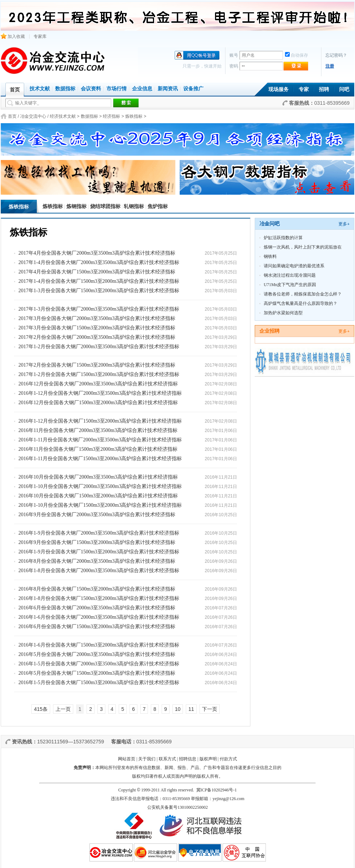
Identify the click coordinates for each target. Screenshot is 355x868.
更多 (344, 224)
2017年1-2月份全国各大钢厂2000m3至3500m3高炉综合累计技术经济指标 (99, 347)
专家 (304, 89)
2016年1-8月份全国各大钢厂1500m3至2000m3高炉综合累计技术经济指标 (99, 598)
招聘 (324, 89)
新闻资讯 (168, 89)
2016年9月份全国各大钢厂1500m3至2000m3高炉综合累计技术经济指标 (97, 542)
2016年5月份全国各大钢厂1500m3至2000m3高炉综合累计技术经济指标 (97, 673)
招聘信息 (188, 759)
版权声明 (208, 759)
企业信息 (142, 89)
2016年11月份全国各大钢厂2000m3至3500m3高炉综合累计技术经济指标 (98, 430)
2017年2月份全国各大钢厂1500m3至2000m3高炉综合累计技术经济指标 (97, 365)
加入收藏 (13, 36)
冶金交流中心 (33, 116)
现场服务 (279, 89)
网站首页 (127, 759)
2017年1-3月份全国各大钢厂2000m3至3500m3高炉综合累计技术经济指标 (99, 309)
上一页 (63, 709)
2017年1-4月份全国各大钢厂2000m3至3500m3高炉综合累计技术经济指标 (99, 262)
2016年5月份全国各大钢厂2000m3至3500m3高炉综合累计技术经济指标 (97, 654)
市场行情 (117, 89)
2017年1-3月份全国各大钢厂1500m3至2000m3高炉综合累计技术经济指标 (99, 291)
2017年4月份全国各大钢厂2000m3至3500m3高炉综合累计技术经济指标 (97, 253)
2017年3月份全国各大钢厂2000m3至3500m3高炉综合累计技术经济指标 (97, 318)
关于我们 (147, 759)
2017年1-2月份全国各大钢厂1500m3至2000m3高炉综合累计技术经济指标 (99, 374)
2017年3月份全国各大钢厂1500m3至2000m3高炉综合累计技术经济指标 (97, 328)
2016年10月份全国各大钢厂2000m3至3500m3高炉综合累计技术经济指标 (98, 477)
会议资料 (91, 89)
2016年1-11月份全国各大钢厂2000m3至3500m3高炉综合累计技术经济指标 (100, 440)
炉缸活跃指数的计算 (283, 238)
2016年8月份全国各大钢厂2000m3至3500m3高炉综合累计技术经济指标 (97, 561)
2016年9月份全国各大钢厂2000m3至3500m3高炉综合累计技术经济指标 (97, 515)
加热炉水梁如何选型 (283, 313)
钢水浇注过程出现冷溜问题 (290, 275)
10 (178, 709)
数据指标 (65, 89)
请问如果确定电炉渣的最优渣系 (294, 266)
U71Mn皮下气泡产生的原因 (290, 285)
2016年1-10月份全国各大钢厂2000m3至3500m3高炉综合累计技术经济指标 (100, 486)
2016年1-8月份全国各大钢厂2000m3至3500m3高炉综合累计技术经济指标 (99, 571)
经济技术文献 (63, 116)
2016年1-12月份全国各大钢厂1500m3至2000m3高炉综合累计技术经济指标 (100, 421)
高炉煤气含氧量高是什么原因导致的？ (301, 303)
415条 (41, 709)
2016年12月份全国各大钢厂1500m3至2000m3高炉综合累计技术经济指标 (98, 403)
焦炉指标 (158, 206)
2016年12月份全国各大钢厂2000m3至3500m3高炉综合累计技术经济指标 (98, 384)
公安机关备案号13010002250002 (177, 807)
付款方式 (228, 759)
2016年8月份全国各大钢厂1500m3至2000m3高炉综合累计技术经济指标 (97, 589)
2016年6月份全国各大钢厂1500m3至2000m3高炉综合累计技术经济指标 (97, 627)
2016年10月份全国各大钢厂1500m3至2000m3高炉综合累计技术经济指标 (98, 496)
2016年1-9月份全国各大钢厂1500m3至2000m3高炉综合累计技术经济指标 (99, 552)
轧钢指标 (134, 206)
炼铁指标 (134, 116)
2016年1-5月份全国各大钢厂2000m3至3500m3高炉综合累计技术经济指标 (99, 664)
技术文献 (40, 89)
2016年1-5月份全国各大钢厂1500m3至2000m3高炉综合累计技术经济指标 (99, 683)
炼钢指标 (76, 206)
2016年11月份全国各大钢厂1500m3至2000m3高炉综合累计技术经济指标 (98, 449)
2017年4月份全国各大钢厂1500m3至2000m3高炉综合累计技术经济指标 (97, 272)
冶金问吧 (269, 224)
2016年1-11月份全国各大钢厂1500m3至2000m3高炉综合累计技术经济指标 (100, 459)
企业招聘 (269, 331)
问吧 (344, 89)
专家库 (40, 36)
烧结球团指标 (105, 206)
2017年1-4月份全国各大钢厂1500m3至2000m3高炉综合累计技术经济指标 (99, 281)
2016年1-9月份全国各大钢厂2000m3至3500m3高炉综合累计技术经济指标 (99, 533)
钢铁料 (270, 256)
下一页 (210, 709)
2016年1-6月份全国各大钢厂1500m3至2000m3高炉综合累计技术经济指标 (99, 645)
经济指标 (111, 116)
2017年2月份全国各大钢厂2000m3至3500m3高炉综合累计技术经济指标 (97, 337)
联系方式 (167, 759)
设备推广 (193, 89)
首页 (12, 116)
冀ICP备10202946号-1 (217, 790)
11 (191, 709)
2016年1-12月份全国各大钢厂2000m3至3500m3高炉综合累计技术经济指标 (100, 393)
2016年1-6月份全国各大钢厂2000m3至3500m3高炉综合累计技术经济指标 (99, 617)
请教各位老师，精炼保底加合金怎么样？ (303, 294)
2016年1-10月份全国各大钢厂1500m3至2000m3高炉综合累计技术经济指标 (100, 505)
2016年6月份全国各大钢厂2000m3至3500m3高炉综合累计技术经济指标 (97, 608)
